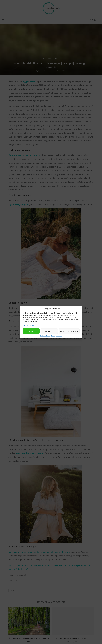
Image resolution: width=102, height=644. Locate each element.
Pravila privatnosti (57, 336)
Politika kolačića (45, 336)
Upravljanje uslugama (29, 325)
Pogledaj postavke (69, 331)
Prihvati (31, 331)
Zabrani (49, 331)
